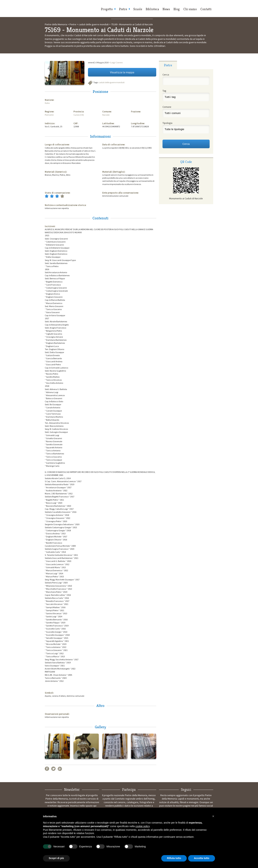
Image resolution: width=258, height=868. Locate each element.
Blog (177, 9)
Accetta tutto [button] (202, 858)
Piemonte (49, 115)
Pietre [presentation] (168, 65)
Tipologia (167, 123)
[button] (213, 816)
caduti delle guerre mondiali (112, 82)
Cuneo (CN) (79, 115)
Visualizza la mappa (122, 72)
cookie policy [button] (143, 826)
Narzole (106, 115)
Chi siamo (190, 9)
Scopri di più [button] (56, 858)
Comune (167, 107)
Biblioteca (152, 9)
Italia (47, 103)
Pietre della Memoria (72, 9)
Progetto (107, 9)
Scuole (138, 9)
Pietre (123, 9)
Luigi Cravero (117, 63)
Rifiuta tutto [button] (174, 858)
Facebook (47, 769)
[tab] (168, 65)
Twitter (53, 769)
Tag (164, 91)
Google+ (60, 769)
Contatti (206, 9)
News (166, 9)
